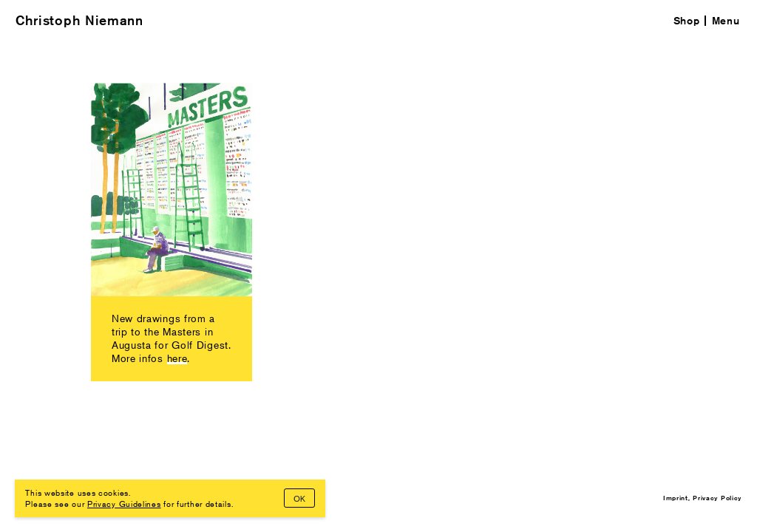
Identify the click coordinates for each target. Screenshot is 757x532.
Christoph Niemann (79, 20)
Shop (687, 21)
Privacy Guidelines (124, 503)
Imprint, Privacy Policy (702, 497)
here (177, 358)
